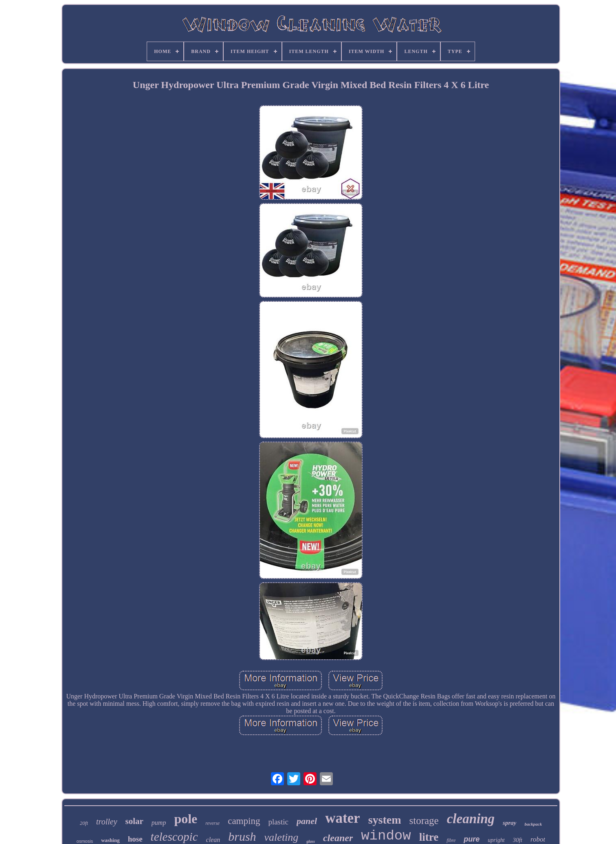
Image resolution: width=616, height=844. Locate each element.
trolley (107, 822)
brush (242, 836)
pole (186, 819)
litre (429, 837)
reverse (212, 823)
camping (244, 821)
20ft (84, 823)
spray (509, 823)
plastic (278, 822)
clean (213, 840)
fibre (451, 840)
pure (472, 839)
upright (496, 840)
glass (311, 841)
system (385, 820)
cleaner (338, 838)
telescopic (174, 837)
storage (424, 821)
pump (159, 823)
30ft (518, 840)
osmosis (85, 841)
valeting (282, 837)
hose (135, 839)
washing (110, 840)
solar (134, 821)
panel (307, 821)
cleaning (471, 819)
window (386, 836)
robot (538, 839)
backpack (533, 824)
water (343, 818)
